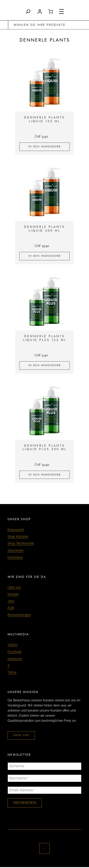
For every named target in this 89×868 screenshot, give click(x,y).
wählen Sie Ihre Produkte (40, 25)
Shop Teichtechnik (21, 543)
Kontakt (13, 594)
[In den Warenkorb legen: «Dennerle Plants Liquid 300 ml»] (44, 256)
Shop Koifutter (18, 537)
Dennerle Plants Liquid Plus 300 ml (45, 447)
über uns (21, 735)
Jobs (11, 601)
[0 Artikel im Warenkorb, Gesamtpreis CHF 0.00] (51, 11)
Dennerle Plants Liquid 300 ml (44, 229)
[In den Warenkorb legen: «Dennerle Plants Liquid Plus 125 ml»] (44, 365)
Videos (13, 645)
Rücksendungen (19, 615)
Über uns (14, 587)
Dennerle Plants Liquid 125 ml (44, 119)
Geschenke (16, 550)
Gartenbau (15, 557)
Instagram (15, 659)
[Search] (28, 11)
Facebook (15, 652)
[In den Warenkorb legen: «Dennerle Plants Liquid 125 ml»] (44, 147)
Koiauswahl (16, 530)
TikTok (12, 672)
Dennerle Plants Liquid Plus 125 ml (45, 338)
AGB (11, 608)
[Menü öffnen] (61, 11)
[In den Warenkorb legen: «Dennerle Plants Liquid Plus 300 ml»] (44, 475)
